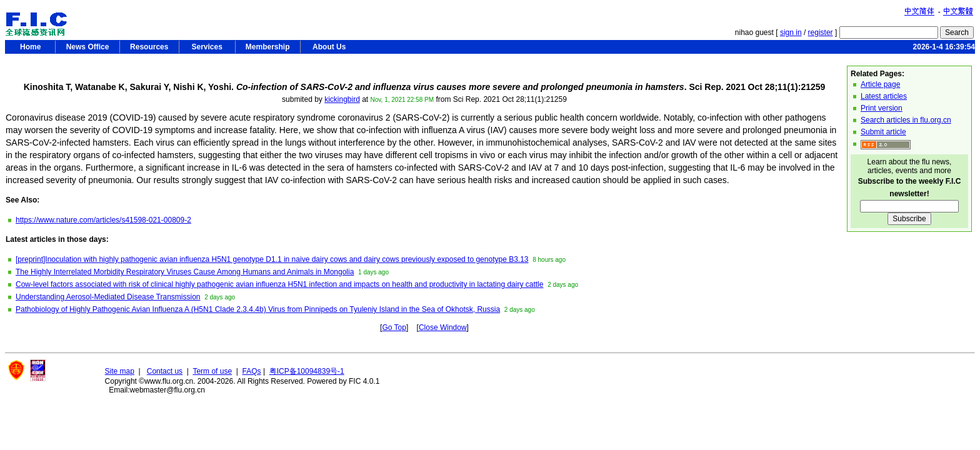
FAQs (252, 371)
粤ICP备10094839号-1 (307, 371)
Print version (882, 108)
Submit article (883, 132)
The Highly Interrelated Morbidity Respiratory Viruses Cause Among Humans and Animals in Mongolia (185, 272)
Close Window (443, 327)
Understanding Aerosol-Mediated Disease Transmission (108, 297)
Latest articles (884, 96)
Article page (880, 84)
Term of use (212, 371)
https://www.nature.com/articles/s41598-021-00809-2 (103, 220)
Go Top (394, 327)
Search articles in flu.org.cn (906, 120)
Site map (120, 371)
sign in (791, 32)
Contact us (165, 371)
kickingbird (342, 99)
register (821, 32)
